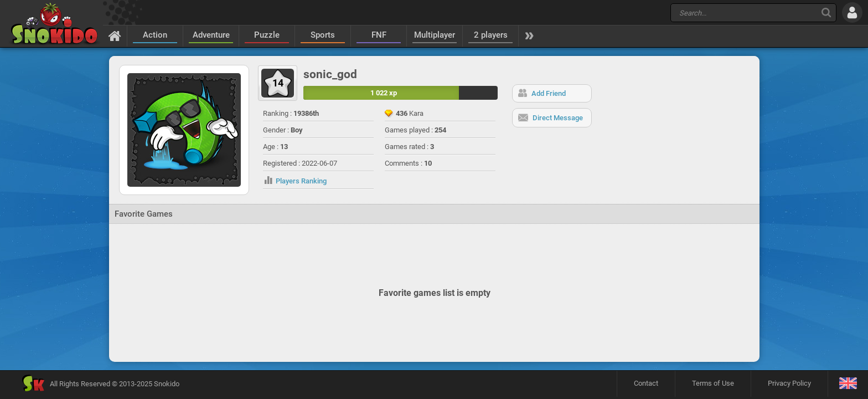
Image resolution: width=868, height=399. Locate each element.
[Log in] (852, 12)
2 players (491, 35)
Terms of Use (713, 383)
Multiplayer (435, 35)
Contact (646, 383)
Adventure (211, 35)
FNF (379, 35)
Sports (323, 35)
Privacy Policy (789, 383)
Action (155, 35)
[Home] (115, 35)
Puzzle (267, 35)
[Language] (848, 384)
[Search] (826, 12)
